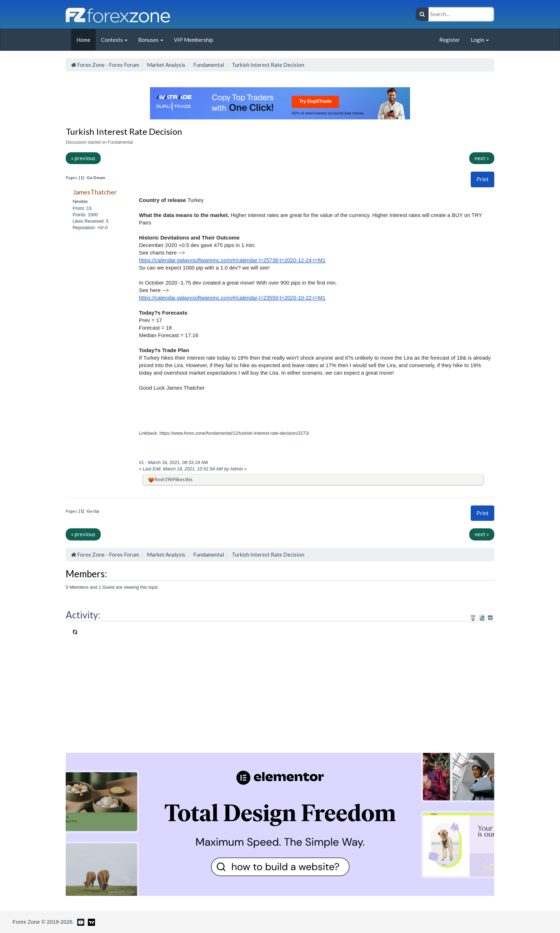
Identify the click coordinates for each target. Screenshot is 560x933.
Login (480, 40)
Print (482, 179)
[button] (482, 179)
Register (450, 40)
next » (482, 158)
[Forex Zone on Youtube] (80, 922)
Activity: (83, 615)
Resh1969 (165, 479)
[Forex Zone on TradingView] (90, 922)
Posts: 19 (82, 208)
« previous (83, 158)
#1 (142, 462)
